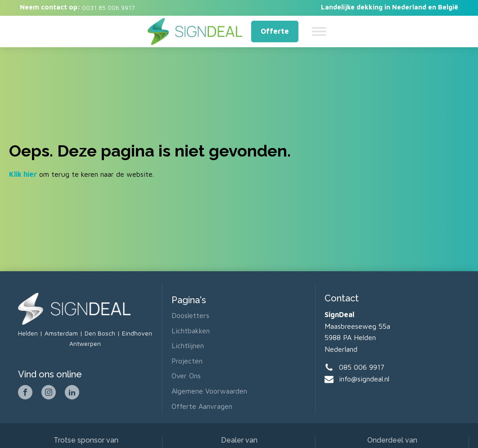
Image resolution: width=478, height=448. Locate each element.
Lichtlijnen (188, 345)
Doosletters (190, 315)
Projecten (187, 361)
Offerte (275, 31)
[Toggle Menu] (319, 31)
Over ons (186, 376)
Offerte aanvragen (202, 406)
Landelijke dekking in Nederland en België (390, 7)
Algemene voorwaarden (209, 391)
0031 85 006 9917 (108, 7)
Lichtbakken (191, 331)
